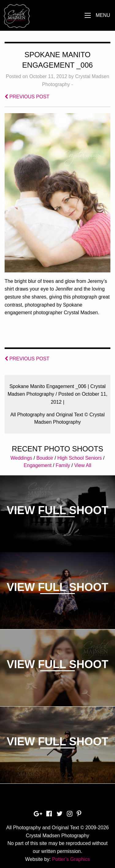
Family (63, 465)
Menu (103, 15)
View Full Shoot (57, 510)
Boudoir (45, 458)
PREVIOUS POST (27, 97)
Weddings (21, 458)
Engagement (38, 465)
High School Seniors (80, 458)
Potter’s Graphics (71, 859)
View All (83, 465)
